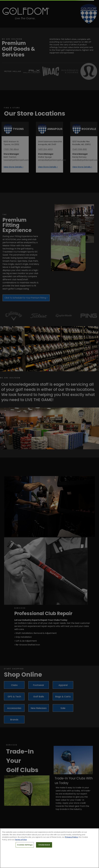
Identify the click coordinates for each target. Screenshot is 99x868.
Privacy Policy (71, 837)
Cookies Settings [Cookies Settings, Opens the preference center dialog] (25, 845)
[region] (50, 848)
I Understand (44, 845)
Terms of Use (21, 840)
